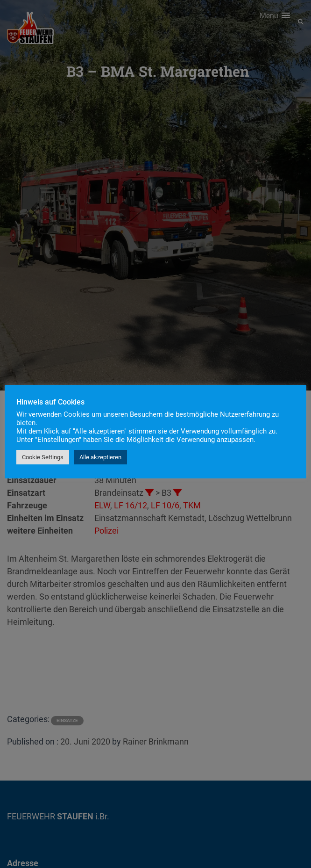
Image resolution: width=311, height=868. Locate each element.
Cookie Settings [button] (43, 457)
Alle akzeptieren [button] (100, 457)
